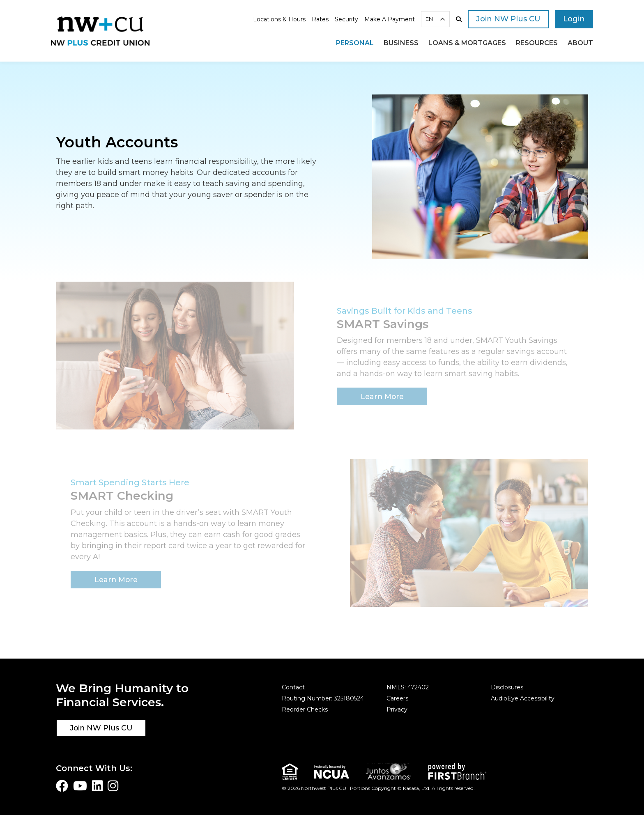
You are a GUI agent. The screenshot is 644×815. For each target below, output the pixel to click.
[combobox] (435, 19)
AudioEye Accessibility (523, 698)
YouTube (80, 786)
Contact (293, 687)
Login (574, 19)
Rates (320, 19)
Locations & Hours (279, 19)
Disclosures (507, 687)
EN (429, 19)
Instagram (113, 786)
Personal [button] (355, 43)
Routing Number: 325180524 (323, 698)
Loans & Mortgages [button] (467, 43)
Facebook (62, 786)
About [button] (580, 43)
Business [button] (401, 43)
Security (346, 19)
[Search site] (459, 19)
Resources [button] (537, 43)
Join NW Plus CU (101, 728)
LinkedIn (97, 786)
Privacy (397, 709)
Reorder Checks (305, 709)
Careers (397, 698)
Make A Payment (390, 19)
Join (508, 19)
